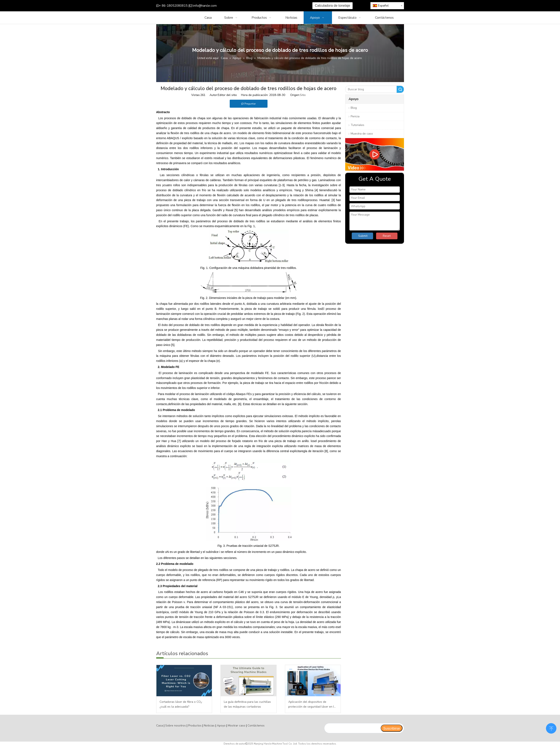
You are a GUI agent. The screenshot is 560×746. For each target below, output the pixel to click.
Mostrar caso (237, 726)
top (551, 728)
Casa (160, 726)
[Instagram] (269, 6)
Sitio (303, 95)
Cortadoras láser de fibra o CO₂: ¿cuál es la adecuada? (181, 704)
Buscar (400, 89)
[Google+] (250, 6)
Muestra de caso (362, 134)
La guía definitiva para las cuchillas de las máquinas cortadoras (247, 704)
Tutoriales (357, 125)
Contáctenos (256, 726)
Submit (363, 236)
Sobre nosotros (176, 726)
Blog (354, 108)
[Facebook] (243, 6)
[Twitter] (256, 6)
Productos (195, 726)
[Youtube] (263, 6)
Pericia (355, 116)
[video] (375, 154)
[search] (352, 728)
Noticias (209, 726)
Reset (387, 236)
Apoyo (221, 726)
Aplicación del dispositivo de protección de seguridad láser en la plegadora (312, 705)
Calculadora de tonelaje (332, 6)
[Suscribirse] (391, 728)
